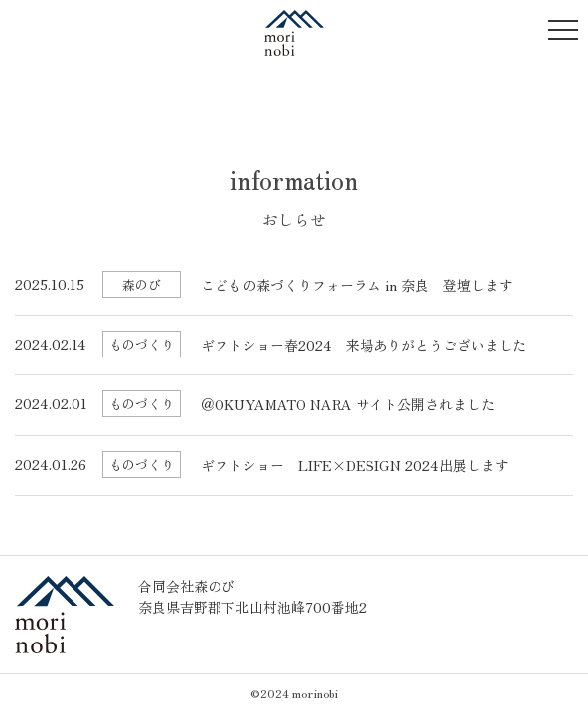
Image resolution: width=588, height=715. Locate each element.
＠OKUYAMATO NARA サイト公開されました (348, 404)
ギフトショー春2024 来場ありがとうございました (364, 345)
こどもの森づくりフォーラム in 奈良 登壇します (357, 285)
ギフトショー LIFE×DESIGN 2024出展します (355, 465)
